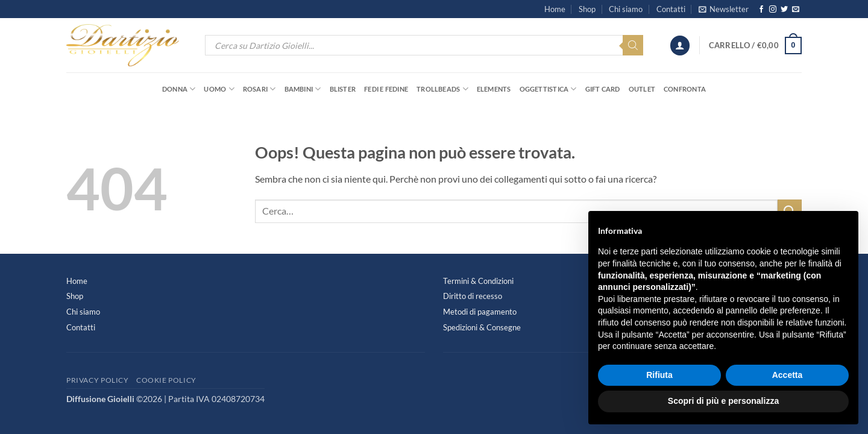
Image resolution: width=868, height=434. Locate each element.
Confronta (685, 89)
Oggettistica (548, 89)
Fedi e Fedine (386, 89)
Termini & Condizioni (478, 281)
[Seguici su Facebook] (761, 10)
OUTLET (642, 89)
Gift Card (603, 89)
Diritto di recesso (473, 296)
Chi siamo (626, 9)
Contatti (671, 9)
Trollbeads (442, 89)
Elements (494, 89)
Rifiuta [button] (659, 375)
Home (555, 9)
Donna (179, 89)
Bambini (303, 89)
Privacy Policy (98, 380)
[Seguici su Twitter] (784, 10)
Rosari (259, 89)
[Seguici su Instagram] (773, 10)
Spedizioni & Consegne (482, 327)
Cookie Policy (166, 380)
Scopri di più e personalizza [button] (723, 401)
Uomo (219, 89)
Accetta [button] (788, 375)
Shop (587, 9)
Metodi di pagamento (480, 312)
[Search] (633, 45)
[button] (724, 9)
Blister (343, 89)
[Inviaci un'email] (796, 10)
